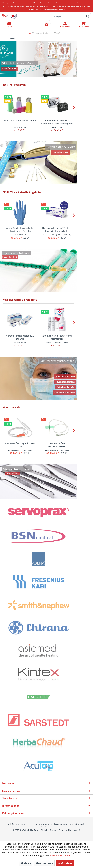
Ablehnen (26, 863)
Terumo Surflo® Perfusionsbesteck (57, 445)
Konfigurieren (65, 863)
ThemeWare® (74, 830)
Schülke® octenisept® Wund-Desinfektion (57, 337)
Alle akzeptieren (44, 863)
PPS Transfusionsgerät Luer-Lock (20, 445)
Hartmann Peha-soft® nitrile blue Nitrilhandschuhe (57, 230)
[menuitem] (84, 25)
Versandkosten (62, 824)
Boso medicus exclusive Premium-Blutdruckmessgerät (57, 122)
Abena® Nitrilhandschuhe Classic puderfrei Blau (20, 230)
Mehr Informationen (61, 855)
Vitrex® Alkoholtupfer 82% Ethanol (20, 337)
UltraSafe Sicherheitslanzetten (20, 121)
